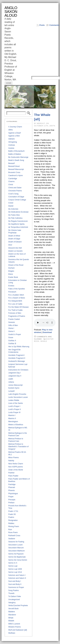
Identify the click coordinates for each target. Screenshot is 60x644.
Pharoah (12, 487)
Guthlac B (12, 344)
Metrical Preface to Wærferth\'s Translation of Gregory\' (18, 447)
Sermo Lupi (13, 566)
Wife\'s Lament (14, 624)
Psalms (11, 517)
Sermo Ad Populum (16, 554)
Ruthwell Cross (14, 536)
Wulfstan (12, 633)
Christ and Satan (15, 188)
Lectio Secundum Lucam (18, 397)
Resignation (13, 520)
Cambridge (13, 179)
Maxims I (12, 415)
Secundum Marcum (16, 548)
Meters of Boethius (16, 425)
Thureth (11, 593)
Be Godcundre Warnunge (18, 157)
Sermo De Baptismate (17, 557)
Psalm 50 (12, 514)
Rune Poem (13, 532)
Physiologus (13, 494)
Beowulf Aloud (14, 166)
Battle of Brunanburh (16, 151)
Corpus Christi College (17, 200)
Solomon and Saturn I (17, 575)
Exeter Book (13, 277)
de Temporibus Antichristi (18, 227)
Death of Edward (15, 242)
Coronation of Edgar (16, 197)
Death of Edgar (14, 239)
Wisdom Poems (14, 627)
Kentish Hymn (14, 388)
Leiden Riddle (14, 400)
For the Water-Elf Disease (18, 307)
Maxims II (12, 418)
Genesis (12, 322)
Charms (11, 181)
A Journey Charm (15, 127)
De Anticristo (13, 209)
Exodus (11, 286)
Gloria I (11, 328)
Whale (11, 618)
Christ (11, 185)
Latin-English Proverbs (17, 394)
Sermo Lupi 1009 (15, 569)
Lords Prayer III (14, 412)
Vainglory (12, 603)
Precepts (12, 500)
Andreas (12, 145)
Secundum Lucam (15, 545)
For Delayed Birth (15, 301)
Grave (11, 338)
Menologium (13, 422)
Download (47, 332)
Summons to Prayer (16, 587)
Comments (54, 25)
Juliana (11, 382)
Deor (10, 245)
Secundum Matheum (16, 551)
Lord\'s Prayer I (14, 406)
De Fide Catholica (15, 218)
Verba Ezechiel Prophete (18, 606)
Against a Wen (14, 136)
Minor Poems (14, 458)
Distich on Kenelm (15, 251)
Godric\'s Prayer (15, 334)
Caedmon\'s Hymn (16, 175)
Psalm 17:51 (13, 511)
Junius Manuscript (15, 385)
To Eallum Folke (15, 596)
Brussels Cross (14, 172)
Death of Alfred (14, 236)
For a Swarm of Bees (17, 298)
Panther (11, 473)
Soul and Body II (15, 584)
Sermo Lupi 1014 (15, 572)
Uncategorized (14, 600)
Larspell (11, 391)
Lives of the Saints (16, 403)
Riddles (11, 523)
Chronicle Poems (15, 191)
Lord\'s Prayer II (14, 409)
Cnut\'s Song (13, 194)
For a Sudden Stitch (16, 295)
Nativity (11, 461)
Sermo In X (13, 563)
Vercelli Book (13, 609)
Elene (11, 274)
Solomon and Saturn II (17, 578)
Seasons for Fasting (16, 542)
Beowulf (11, 163)
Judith (11, 379)
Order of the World (16, 470)
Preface (11, 503)
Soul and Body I (15, 581)
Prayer (11, 497)
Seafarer (12, 539)
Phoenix (11, 490)
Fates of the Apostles (17, 289)
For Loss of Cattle (15, 304)
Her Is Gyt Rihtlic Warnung (19, 347)
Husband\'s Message (17, 361)
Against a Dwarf (15, 133)
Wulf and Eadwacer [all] (18, 630)
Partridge (12, 484)
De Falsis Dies (14, 215)
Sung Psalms (14, 590)
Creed (11, 203)
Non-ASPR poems (16, 467)
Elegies (11, 271)
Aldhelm (11, 139)
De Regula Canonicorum (18, 221)
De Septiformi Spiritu (16, 224)
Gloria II (11, 331)
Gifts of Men (13, 325)
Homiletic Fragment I (16, 355)
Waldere (12, 612)
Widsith (11, 621)
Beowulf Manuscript (16, 169)
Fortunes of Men (15, 313)
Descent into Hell (15, 248)
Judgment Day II (15, 376)
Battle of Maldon (15, 154)
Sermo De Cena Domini (18, 560)
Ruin (10, 530)
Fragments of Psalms (17, 316)
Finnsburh (12, 292)
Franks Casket (14, 319)
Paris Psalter (13, 476)
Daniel (11, 206)
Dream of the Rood (16, 265)
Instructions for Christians (18, 370)
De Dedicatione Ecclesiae (18, 212)
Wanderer (12, 615)
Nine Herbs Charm (16, 464)
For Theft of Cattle (15, 310)
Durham (11, 268)
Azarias (11, 148)
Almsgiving (13, 142)
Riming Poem (14, 526)
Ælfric (11, 130)
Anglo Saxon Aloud (11, 12)
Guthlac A (12, 341)
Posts (42, 25)
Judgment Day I (14, 373)
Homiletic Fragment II (17, 358)
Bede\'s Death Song (16, 160)
